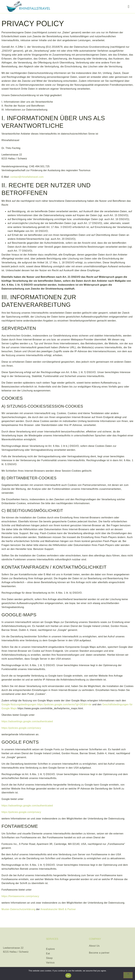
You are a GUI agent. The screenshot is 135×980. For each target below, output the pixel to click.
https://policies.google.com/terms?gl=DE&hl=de (64, 704)
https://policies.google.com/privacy (21, 728)
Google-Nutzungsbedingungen (19, 704)
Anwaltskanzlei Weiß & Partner (58, 909)
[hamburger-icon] (129, 7)
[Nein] (128, 975)
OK (68, 976)
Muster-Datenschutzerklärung (18, 909)
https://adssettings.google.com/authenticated (27, 721)
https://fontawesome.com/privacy (20, 896)
